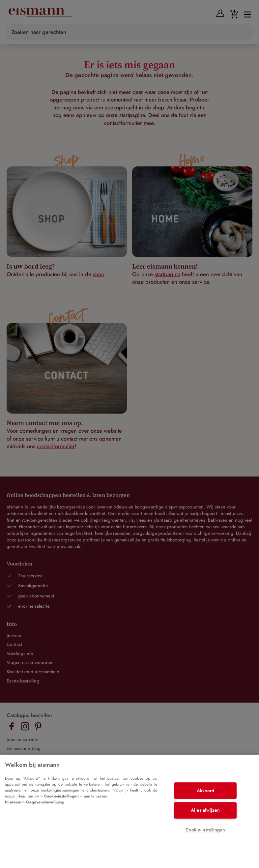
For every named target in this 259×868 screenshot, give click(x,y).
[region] (129, 811)
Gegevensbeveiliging (45, 802)
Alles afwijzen (205, 810)
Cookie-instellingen (61, 796)
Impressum (15, 802)
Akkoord (205, 791)
